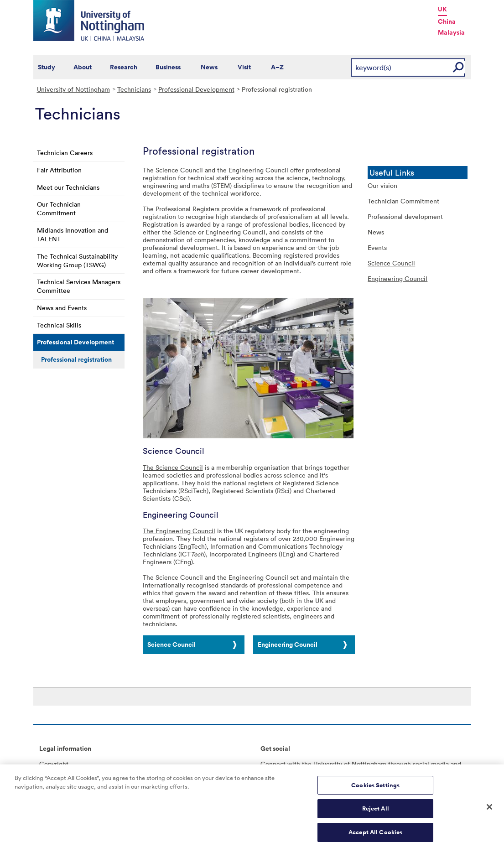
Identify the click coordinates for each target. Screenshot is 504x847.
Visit (244, 67)
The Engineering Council (179, 531)
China (447, 21)
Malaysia (451, 32)
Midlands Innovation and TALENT (73, 234)
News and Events (62, 308)
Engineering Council (288, 644)
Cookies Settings (375, 789)
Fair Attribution (59, 170)
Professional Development (196, 89)
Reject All (376, 813)
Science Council (171, 644)
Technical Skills (59, 325)
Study (47, 67)
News (209, 67)
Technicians (134, 89)
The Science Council (173, 467)
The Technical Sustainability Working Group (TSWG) (77, 260)
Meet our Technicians (68, 187)
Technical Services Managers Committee (79, 286)
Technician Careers (65, 153)
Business (168, 67)
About (83, 67)
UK (442, 9)
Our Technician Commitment (59, 208)
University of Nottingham (73, 89)
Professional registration (76, 359)
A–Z (277, 67)
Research (124, 67)
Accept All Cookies (375, 836)
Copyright (54, 764)
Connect (273, 764)
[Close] (489, 811)
